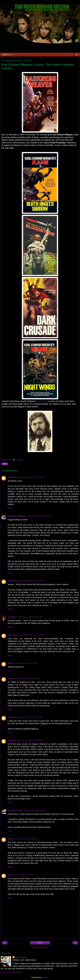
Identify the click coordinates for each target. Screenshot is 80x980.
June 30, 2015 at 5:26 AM (34, 810)
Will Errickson (21, 957)
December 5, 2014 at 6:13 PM (32, 635)
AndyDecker (13, 477)
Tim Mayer (12, 617)
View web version (40, 948)
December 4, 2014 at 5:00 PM (31, 581)
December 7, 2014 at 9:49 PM (26, 663)
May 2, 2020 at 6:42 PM (23, 875)
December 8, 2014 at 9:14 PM (26, 678)
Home (40, 943)
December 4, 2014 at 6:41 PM (30, 617)
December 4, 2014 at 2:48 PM (39, 516)
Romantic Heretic (15, 810)
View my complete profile (11, 972)
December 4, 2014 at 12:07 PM (32, 477)
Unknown (12, 717)
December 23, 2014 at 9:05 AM (30, 740)
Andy (10, 839)
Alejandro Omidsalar (17, 516)
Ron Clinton (13, 581)
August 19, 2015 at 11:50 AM (25, 839)
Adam (10, 663)
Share (5, 464)
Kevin (10, 875)
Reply (10, 508)
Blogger (45, 977)
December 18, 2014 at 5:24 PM (30, 717)
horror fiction (42, 401)
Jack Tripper (13, 635)
